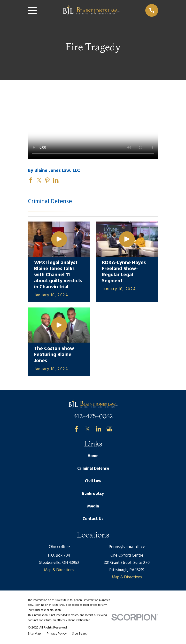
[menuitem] (34, 634)
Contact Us (93, 519)
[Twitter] (88, 429)
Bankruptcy (93, 494)
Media (93, 506)
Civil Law (93, 481)
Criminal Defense (93, 469)
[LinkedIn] (98, 429)
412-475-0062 (93, 416)
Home (93, 456)
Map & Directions (59, 570)
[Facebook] (76, 429)
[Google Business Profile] (109, 429)
